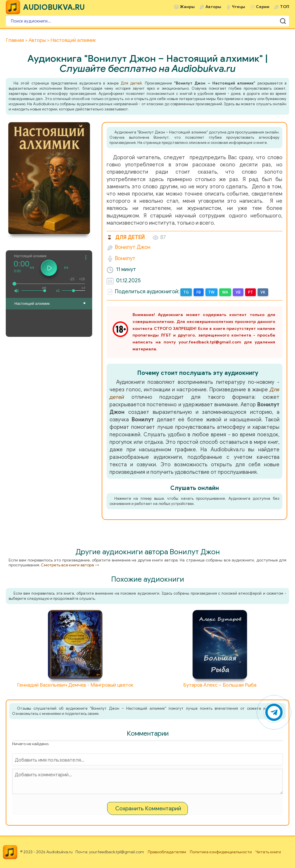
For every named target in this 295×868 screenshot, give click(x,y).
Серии (263, 7)
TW (211, 292)
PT (250, 292)
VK (263, 292)
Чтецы (239, 7)
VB (238, 292)
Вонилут (125, 258)
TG (186, 292)
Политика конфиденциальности (221, 852)
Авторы (213, 7)
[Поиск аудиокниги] (147, 21)
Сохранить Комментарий (148, 808)
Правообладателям (167, 852)
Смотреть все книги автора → (70, 565)
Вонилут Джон (133, 247)
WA (225, 292)
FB (199, 292)
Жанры (187, 7)
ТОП (285, 7)
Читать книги (268, 852)
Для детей (131, 83)
